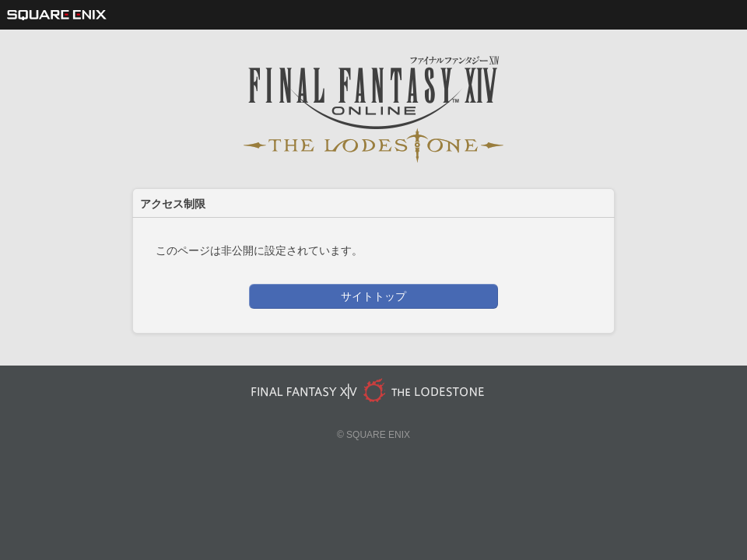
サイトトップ (373, 296)
